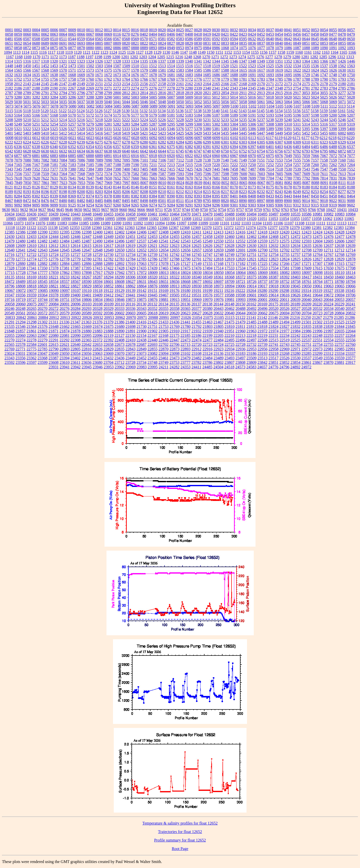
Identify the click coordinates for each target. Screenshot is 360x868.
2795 (72, 93)
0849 (297, 43)
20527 (295, 309)
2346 (261, 88)
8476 (45, 201)
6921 (180, 156)
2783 (324, 88)
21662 (64, 326)
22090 (75, 335)
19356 (20, 295)
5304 (234, 124)
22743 (284, 344)
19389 (64, 295)
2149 (81, 84)
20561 (20, 313)
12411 (196, 232)
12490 (97, 241)
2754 (297, 88)
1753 (27, 79)
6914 (117, 156)
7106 (162, 160)
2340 (207, 88)
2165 (216, 84)
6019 (54, 138)
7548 (333, 169)
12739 (152, 255)
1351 (279, 61)
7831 (333, 178)
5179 (153, 115)
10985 (11, 219)
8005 (135, 183)
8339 (54, 196)
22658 (108, 344)
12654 (163, 250)
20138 (207, 304)
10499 (284, 214)
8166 (216, 187)
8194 (36, 192)
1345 (225, 61)
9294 (207, 205)
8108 (333, 183)
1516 (189, 66)
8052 (225, 183)
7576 (117, 174)
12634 (295, 246)
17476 (196, 268)
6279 (135, 142)
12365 (152, 228)
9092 (18, 205)
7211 (153, 165)
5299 (189, 124)
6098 (207, 138)
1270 (206, 57)
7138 (207, 160)
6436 (288, 147)
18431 (317, 277)
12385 (9, 232)
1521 (234, 66)
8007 (144, 183)
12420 (284, 232)
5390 (279, 129)
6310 (306, 142)
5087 (135, 106)
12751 (251, 255)
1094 (8, 52)
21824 (273, 326)
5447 (261, 133)
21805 (218, 326)
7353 (45, 169)
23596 (20, 362)
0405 (162, 34)
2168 (243, 84)
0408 (189, 34)
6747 (198, 151)
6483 (297, 147)
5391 (288, 129)
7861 (45, 183)
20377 (196, 309)
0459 (324, 34)
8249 (297, 192)
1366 (324, 61)
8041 (207, 183)
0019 (153, 30)
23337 (350, 353)
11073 (19, 223)
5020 (288, 97)
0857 (9, 48)
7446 (225, 169)
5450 (288, 133)
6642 (144, 151)
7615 (9, 178)
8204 (108, 192)
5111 (324, 106)
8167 (225, 187)
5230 (198, 120)
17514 (218, 268)
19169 (163, 291)
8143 (108, 187)
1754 (36, 79)
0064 (63, 34)
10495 (262, 214)
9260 (117, 205)
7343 (9, 169)
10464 (174, 214)
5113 (342, 106)
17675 (339, 268)
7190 (135, 165)
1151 (219, 52)
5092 (180, 106)
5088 (144, 106)
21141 (251, 318)
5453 (315, 133)
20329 (108, 309)
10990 (66, 219)
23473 (174, 358)
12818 (218, 259)
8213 (189, 192)
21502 (317, 322)
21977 (284, 331)
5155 (288, 111)
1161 (308, 52)
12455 (174, 237)
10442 (64, 214)
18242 (75, 277)
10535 (295, 214)
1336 (153, 61)
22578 (20, 344)
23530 (295, 358)
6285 (189, 142)
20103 (87, 304)
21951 (229, 331)
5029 (9, 102)
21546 (20, 326)
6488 (333, 147)
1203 (143, 57)
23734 (141, 362)
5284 (135, 124)
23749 (163, 362)
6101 (225, 138)
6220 (351, 138)
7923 (63, 183)
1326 (99, 61)
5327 (72, 129)
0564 (90, 39)
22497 (251, 340)
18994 (229, 286)
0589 (198, 39)
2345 (252, 88)
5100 (234, 106)
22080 (53, 335)
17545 (251, 268)
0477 (333, 34)
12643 (42, 250)
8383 (144, 196)
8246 (288, 192)
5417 (108, 133)
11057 (306, 219)
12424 (317, 232)
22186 (196, 335)
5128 (117, 111)
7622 (45, 178)
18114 (350, 273)
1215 (170, 57)
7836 (342, 178)
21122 (240, 318)
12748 (218, 255)
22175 (174, 335)
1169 (27, 57)
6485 (315, 147)
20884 (43, 318)
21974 (273, 331)
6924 (207, 156)
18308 (141, 277)
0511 (63, 39)
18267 (86, 277)
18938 (207, 286)
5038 (90, 102)
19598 (240, 295)
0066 (81, 34)
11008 (186, 219)
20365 (185, 309)
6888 (90, 156)
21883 (97, 331)
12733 (119, 255)
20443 (218, 309)
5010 (198, 97)
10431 (342, 210)
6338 (36, 147)
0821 (135, 43)
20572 (42, 313)
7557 (27, 174)
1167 (10, 57)
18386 (262, 277)
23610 (64, 362)
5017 (261, 97)
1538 (333, 66)
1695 (288, 75)
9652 (87, 210)
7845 (9, 183)
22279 (42, 340)
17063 (141, 264)
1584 (189, 70)
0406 (171, 34)
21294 (20, 322)
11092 (138, 223)
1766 (144, 79)
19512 (185, 295)
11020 (251, 219)
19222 (240, 291)
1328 (117, 61)
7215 (189, 165)
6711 (171, 151)
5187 (216, 115)
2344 (243, 88)
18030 (197, 273)
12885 (75, 264)
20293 (86, 309)
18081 (274, 273)
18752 (284, 282)
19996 (251, 300)
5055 (216, 102)
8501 (162, 201)
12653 (152, 250)
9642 (51, 210)
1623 (306, 70)
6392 (216, 147)
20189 (295, 304)
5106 (288, 106)
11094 (160, 223)
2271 (108, 88)
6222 (9, 142)
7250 (252, 165)
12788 (174, 259)
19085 (43, 291)
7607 (297, 174)
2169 (252, 84)
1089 (315, 48)
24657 (262, 367)
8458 (333, 196)
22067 (42, 335)
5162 (351, 111)
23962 (120, 367)
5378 (198, 129)
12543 (185, 241)
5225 (153, 120)
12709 (317, 250)
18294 (108, 277)
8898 (270, 201)
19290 (273, 291)
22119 (108, 335)
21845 (350, 326)
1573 (90, 70)
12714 (350, 250)
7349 (27, 169)
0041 (288, 30)
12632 (273, 246)
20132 (152, 304)
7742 (279, 178)
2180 (342, 84)
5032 (36, 102)
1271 (215, 57)
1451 (36, 66)
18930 (196, 286)
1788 (306, 79)
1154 (246, 52)
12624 (185, 246)
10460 (141, 214)
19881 (163, 300)
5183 (189, 115)
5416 (99, 133)
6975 (270, 156)
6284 (180, 142)
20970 (131, 318)
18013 (164, 273)
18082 (285, 273)
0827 (171, 43)
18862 (130, 286)
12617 (108, 246)
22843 (130, 349)
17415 (97, 268)
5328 (81, 129)
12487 (86, 241)
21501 (306, 322)
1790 (324, 79)
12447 (86, 237)
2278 (171, 88)
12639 (350, 246)
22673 (119, 344)
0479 (351, 34)
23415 (97, 358)
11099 (203, 223)
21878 (75, 331)
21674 (97, 326)
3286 (72, 97)
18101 (329, 273)
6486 (324, 147)
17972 (142, 273)
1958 (9, 84)
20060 (21, 304)
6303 (243, 142)
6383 (198, 147)
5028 (351, 97)
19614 (273, 295)
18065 (252, 273)
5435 (225, 133)
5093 (189, 106)
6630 (45, 151)
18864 (141, 286)
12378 (284, 228)
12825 (295, 259)
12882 (42, 264)
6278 (126, 142)
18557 (64, 282)
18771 (328, 282)
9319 (333, 205)
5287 (153, 124)
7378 (63, 169)
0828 (180, 43)
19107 (76, 291)
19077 (32, 291)
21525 (339, 322)
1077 (261, 48)
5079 (63, 106)
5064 (288, 102)
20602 (119, 313)
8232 (261, 192)
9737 (177, 210)
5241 (297, 120)
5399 (342, 129)
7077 (351, 156)
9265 (135, 205)
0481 (9, 39)
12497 (130, 241)
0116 (117, 34)
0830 (198, 43)
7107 (171, 160)
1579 (144, 70)
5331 (108, 129)
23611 (75, 362)
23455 (152, 358)
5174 (108, 115)
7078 (9, 160)
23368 (42, 358)
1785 (279, 79)
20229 (339, 304)
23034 (31, 353)
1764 (126, 79)
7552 (351, 169)
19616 (284, 295)
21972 (262, 331)
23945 (87, 367)
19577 (218, 295)
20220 (317, 304)
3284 (54, 97)
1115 (34, 52)
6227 (54, 142)
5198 (315, 115)
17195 (251, 264)
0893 (153, 48)
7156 (306, 160)
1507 (117, 66)
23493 (229, 358)
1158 (281, 52)
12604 (317, 241)
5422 (153, 133)
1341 (198, 61)
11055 (295, 219)
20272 (53, 309)
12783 (119, 259)
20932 (98, 318)
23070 (119, 353)
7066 (315, 156)
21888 (108, 331)
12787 (163, 259)
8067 (261, 183)
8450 (315, 196)
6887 (81, 156)
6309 (297, 142)
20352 (152, 309)
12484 (64, 241)
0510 (54, 39)
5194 (279, 115)
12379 (295, 228)
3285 (63, 97)
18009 (153, 273)
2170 (261, 84)
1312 (341, 57)
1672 (108, 75)
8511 (180, 201)
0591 (207, 39)
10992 (88, 219)
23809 (251, 362)
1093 (351, 48)
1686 (216, 75)
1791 (333, 79)
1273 (233, 57)
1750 (351, 75)
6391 (207, 147)
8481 (72, 201)
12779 (75, 259)
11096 (171, 223)
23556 (328, 358)
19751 (64, 300)
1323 (81, 61)
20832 (350, 313)
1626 (333, 70)
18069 (263, 273)
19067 (10, 291)
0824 (162, 43)
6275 (99, 142)
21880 (86, 331)
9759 (258, 210)
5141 (225, 111)
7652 (117, 178)
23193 (262, 353)
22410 (130, 340)
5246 (342, 120)
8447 (306, 196)
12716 (9, 255)
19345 (350, 291)
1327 (108, 61)
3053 (306, 93)
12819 (229, 259)
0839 (270, 43)
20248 (20, 309)
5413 (72, 133)
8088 (315, 183)
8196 (45, 192)
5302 (216, 124)
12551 (229, 241)
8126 (36, 187)
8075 (270, 183)
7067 (324, 156)
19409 (97, 295)
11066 (8, 223)
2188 (36, 88)
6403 (279, 147)
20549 (9, 313)
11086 (95, 223)
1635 (36, 75)
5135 (171, 111)
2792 (54, 93)
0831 (207, 43)
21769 (174, 326)
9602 (351, 205)
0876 (63, 48)
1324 (90, 61)
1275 (251, 57)
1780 (234, 79)
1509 (126, 66)
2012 (18, 84)
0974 (189, 48)
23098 (174, 353)
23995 (153, 367)
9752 (213, 210)
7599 (234, 174)
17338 (20, 268)
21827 (284, 326)
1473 (72, 66)
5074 (18, 106)
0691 (63, 43)
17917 (98, 273)
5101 (243, 106)
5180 (162, 115)
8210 (162, 192)
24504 (218, 367)
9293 (198, 205)
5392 (297, 129)
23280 (295, 353)
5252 (45, 124)
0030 (216, 30)
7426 (198, 169)
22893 (185, 349)
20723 (317, 313)
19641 (306, 295)
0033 (243, 30)
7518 (279, 169)
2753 (288, 88)
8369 (72, 196)
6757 (288, 151)
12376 (262, 228)
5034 (54, 102)
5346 (171, 129)
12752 (262, 255)
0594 (234, 39)
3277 (342, 93)
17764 (32, 273)
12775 (42, 259)
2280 (189, 88)
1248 (188, 57)
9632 (24, 210)
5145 (261, 111)
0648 (333, 39)
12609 (20, 246)
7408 (153, 169)
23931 (54, 367)
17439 (152, 268)
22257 (339, 335)
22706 (174, 344)
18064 (241, 273)
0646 (324, 39)
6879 (27, 156)
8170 (234, 187)
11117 (352, 223)
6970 (252, 156)
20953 (109, 318)
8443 (288, 196)
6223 (18, 142)
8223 (243, 192)
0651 (9, 43)
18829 (86, 286)
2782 (315, 88)
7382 (81, 169)
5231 (207, 120)
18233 (64, 277)
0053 (315, 30)
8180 (306, 187)
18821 (53, 286)
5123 (72, 111)
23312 (328, 353)
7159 (333, 160)
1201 (125, 57)
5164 (18, 115)
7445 (216, 169)
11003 (165, 219)
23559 (339, 358)
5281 (108, 124)
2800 (117, 93)
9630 (6, 210)
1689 (243, 75)
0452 (261, 34)
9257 (108, 205)
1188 (81, 57)
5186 (207, 115)
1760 (90, 79)
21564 (31, 326)
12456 (185, 237)
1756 (54, 79)
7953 (81, 183)
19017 (262, 286)
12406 (141, 232)
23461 (163, 358)
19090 (54, 291)
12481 (31, 241)
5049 (171, 102)
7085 (72, 160)
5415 (90, 133)
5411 (54, 133)
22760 (350, 344)
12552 (240, 241)
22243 (306, 335)
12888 (97, 264)
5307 (261, 124)
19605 (262, 295)
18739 (273, 282)
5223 (135, 120)
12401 (108, 232)
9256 (99, 205)
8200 (81, 192)
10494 (251, 214)
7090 (108, 160)
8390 (171, 196)
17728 (21, 273)
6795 (324, 151)
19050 (306, 286)
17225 (262, 264)
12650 (119, 250)
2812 (126, 93)
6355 (99, 147)
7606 (288, 174)
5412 (63, 133)
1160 (299, 52)
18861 (119, 286)
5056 (225, 102)
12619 (130, 246)
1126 (131, 52)
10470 (185, 214)
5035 (63, 102)
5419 (126, 133)
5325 (54, 129)
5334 (135, 129)
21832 (295, 326)
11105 (268, 223)
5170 (72, 115)
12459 (218, 237)
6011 (27, 138)
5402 (18, 133)
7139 (216, 160)
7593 (180, 174)
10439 (53, 214)
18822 (64, 286)
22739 (262, 344)
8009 (153, 183)
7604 (270, 174)
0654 (27, 43)
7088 (90, 160)
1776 (198, 79)
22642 (86, 344)
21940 (218, 331)
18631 (141, 282)
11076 (40, 223)
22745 (295, 344)
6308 (288, 142)
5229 (189, 120)
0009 (72, 30)
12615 (86, 246)
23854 (295, 362)
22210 (229, 335)
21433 (163, 322)
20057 (350, 300)
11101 (225, 223)
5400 (351, 129)
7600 (243, 174)
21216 (295, 318)
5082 (90, 106)
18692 (207, 282)
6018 (45, 138)
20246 (9, 309)
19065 (339, 286)
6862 (333, 151)
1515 (180, 66)
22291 (53, 340)
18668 (185, 282)
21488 (262, 322)
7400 (126, 169)
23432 (108, 358)
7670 (189, 178)
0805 (99, 43)
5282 (117, 124)
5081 (81, 106)
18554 (53, 282)
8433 (270, 196)
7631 (54, 178)
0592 (216, 39)
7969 (108, 183)
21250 (306, 318)
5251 (36, 124)
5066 (306, 102)
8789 (198, 201)
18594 (97, 282)
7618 (18, 178)
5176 (126, 115)
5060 (252, 102)
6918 (153, 156)
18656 (174, 282)
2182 (9, 88)
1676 (135, 75)
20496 (262, 309)
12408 (163, 232)
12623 (174, 246)
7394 (108, 169)
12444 (53, 237)
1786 (288, 79)
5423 (162, 133)
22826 (97, 349)
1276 (260, 57)
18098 (318, 273)
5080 (72, 106)
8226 (252, 192)
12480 (20, 241)
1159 (290, 52)
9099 (54, 205)
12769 (350, 255)
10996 (121, 219)
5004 (144, 97)
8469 (18, 201)
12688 (229, 250)
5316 (324, 124)
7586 (153, 174)
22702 (163, 344)
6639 (117, 151)
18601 (108, 282)
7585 (144, 174)
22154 (141, 335)
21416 (141, 322)
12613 (64, 246)
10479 (207, 214)
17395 (86, 268)
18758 (295, 282)
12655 (174, 250)
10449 (97, 214)
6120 (288, 138)
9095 (36, 205)
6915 (126, 156)
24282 (174, 367)
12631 (262, 246)
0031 (225, 30)
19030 (284, 286)
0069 (108, 34)
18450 (328, 277)
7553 (9, 174)
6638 (108, 151)
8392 (189, 196)
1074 (234, 48)
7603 (261, 174)
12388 (31, 232)
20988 (153, 318)
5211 (36, 120)
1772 (189, 79)
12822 (262, 259)
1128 (149, 52)
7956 (90, 183)
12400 (97, 232)
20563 (31, 313)
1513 (162, 66)
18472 (9, 282)
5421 (144, 133)
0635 (261, 39)
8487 (117, 201)
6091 (144, 138)
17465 (163, 268)
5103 (261, 106)
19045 (295, 286)
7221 (225, 165)
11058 (317, 219)
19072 (21, 291)
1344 (216, 61)
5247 (351, 120)
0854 (333, 43)
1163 (326, 52)
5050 (180, 102)
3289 (99, 97)
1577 (126, 70)
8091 (324, 183)
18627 (130, 282)
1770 (180, 79)
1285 (323, 57)
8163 (189, 187)
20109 (109, 304)
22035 (339, 331)
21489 (273, 322)
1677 (144, 75)
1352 (288, 61)
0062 (45, 34)
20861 (32, 318)
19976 (218, 300)
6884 (63, 156)
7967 (99, 183)
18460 (339, 277)
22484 (218, 340)
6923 (198, 156)
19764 (75, 300)
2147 (63, 84)
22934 (229, 349)
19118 (97, 291)
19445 (152, 295)
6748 (207, 151)
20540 (339, 309)
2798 (99, 93)
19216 (229, 291)
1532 (288, 66)
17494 (207, 268)
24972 (306, 367)
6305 (261, 142)
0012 (99, 30)
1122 (95, 52)
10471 (196, 214)
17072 (152, 264)
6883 (54, 156)
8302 (36, 196)
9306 (279, 205)
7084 (63, 160)
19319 (317, 291)
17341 (31, 268)
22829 (108, 349)
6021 (72, 138)
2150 (90, 84)
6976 (279, 156)
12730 (108, 255)
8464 (351, 196)
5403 (27, 133)
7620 (36, 178)
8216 (216, 192)
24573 (240, 367)
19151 (152, 291)
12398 (86, 232)
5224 (144, 120)
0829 (189, 43)
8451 (324, 196)
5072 (351, 102)
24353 (185, 367)
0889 (144, 48)
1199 (107, 57)
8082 (288, 183)
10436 (31, 214)
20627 (196, 313)
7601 (252, 174)
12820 (240, 259)
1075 (243, 48)
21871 (53, 331)
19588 (229, 295)
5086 (126, 106)
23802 (218, 362)
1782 (252, 79)
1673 (117, 75)
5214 (63, 120)
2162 (189, 84)
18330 (185, 277)
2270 (99, 88)
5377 (189, 129)
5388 (261, 129)
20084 (54, 304)
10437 (42, 214)
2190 (54, 88)
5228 (180, 120)
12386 (20, 232)
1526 (279, 66)
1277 (269, 57)
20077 (43, 304)
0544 (72, 39)
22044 (350, 331)
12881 (31, 264)
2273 (126, 88)
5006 (162, 97)
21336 (64, 322)
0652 (18, 43)
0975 (198, 48)
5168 (54, 115)
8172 (243, 187)
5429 (198, 133)
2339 (198, 88)
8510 (171, 201)
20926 (87, 318)
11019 (241, 219)
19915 (174, 300)
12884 (64, 264)
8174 (261, 187)
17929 (109, 273)
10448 (86, 214)
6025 (108, 138)
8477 (54, 201)
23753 (174, 362)
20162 (251, 304)
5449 (279, 133)
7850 (27, 183)
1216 (179, 57)
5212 (45, 120)
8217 (225, 192)
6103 (243, 138)
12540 (152, 241)
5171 (81, 115)
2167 (234, 84)
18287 (97, 277)
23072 (130, 353)
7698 (243, 178)
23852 (284, 362)
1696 (297, 75)
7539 (297, 169)
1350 (270, 61)
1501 (81, 66)
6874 (9, 156)
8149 (144, 187)
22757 (339, 344)
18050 (219, 273)
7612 (333, 174)
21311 (53, 322)
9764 (294, 210)
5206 (342, 115)
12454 (163, 237)
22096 (97, 335)
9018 (324, 201)
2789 (27, 93)
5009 (189, 97)
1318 (45, 61)
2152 (108, 84)
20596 (108, 313)
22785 (42, 349)
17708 (350, 268)
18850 (97, 286)
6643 (153, 151)
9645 (60, 210)
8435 (279, 196)
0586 (189, 39)
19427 (119, 295)
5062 (270, 102)
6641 (135, 151)
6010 (18, 138)
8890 (243, 201)
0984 (207, 48)
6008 (9, 138)
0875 (54, 48)
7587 (162, 174)
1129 (157, 52)
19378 (53, 295)
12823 (273, 259)
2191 (63, 88)
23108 (196, 353)
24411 (196, 367)
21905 (163, 331)
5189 (234, 115)
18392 (284, 277)
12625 (196, 246)
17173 (229, 264)
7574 (108, 174)
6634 (81, 151)
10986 (22, 219)
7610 (315, 174)
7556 (18, 174)
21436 (174, 322)
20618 (152, 313)
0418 (198, 34)
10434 (9, 214)
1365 (315, 61)
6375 (171, 147)
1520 (225, 66)
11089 (105, 223)
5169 (63, 115)
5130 (126, 111)
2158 (162, 84)
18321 (163, 277)
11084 (73, 223)
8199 (72, 192)
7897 (54, 183)
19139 (130, 291)
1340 (189, 61)
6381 (180, 147)
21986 (306, 331)
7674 (207, 178)
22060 (20, 335)
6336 (18, 147)
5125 (90, 111)
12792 (207, 259)
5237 (261, 120)
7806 (315, 178)
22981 (328, 349)
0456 (297, 34)
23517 (273, 358)
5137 (189, 111)
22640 (75, 344)
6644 (162, 151)
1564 (9, 70)
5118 (27, 111)
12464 (262, 237)
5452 (306, 133)
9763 (285, 210)
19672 (328, 295)
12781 (97, 259)
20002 (273, 300)
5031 (27, 102)
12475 (317, 237)
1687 (225, 75)
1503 (99, 66)
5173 (99, 115)
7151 (261, 160)
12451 (130, 237)
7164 (9, 165)
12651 (130, 250)
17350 (42, 268)
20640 (229, 313)
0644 (306, 39)
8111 (342, 183)
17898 (87, 273)
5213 (54, 120)
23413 (86, 358)
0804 (90, 43)
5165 (27, 115)
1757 (63, 79)
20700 (295, 313)
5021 (297, 97)
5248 (9, 124)
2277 (162, 88)
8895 (252, 201)
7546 (315, 169)
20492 (251, 309)
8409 (261, 196)
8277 (342, 192)
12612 (53, 246)
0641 (279, 39)
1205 (161, 57)
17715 (10, 273)
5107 (297, 106)
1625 (324, 70)
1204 (152, 57)
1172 (54, 57)
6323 (324, 142)
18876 (152, 286)
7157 (315, 160)
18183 (42, 277)
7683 (225, 178)
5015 (243, 97)
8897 (261, 201)
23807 (229, 362)
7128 (198, 160)
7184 (81, 165)
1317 (36, 61)
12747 (207, 255)
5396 (315, 129)
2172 (279, 84)
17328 (9, 268)
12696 (251, 250)
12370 (207, 228)
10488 (229, 214)
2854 (225, 93)
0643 (297, 39)
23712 (119, 362)
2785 (342, 88)
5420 (135, 133)
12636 (317, 246)
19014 (251, 286)
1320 (54, 61)
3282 (36, 97)
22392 (108, 340)
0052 (306, 30)
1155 (255, 52)
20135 (174, 304)
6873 (351, 151)
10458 (130, 214)
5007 (171, 97)
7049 (288, 156)
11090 (116, 223)
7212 (162, 165)
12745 (196, 255)
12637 (328, 246)
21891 (130, 331)
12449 (108, 237)
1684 (198, 75)
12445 (64, 237)
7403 (135, 169)
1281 (305, 57)
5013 (225, 97)
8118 (351, 183)
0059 (18, 34)
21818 (262, 326)
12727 (75, 255)
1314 (9, 61)
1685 (207, 75)
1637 (45, 75)
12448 (97, 237)
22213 (240, 335)
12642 (31, 250)
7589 (171, 174)
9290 (180, 205)
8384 (153, 196)
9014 (306, 201)
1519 (216, 66)
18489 (20, 282)
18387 (273, 277)
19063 (328, 286)
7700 (261, 178)
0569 (135, 39)
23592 (9, 362)
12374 (251, 228)
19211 (218, 291)
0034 (252, 30)
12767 (328, 255)
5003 (135, 97)
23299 (317, 353)
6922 (189, 156)
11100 (214, 223)
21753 (163, 326)
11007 (175, 219)
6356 (108, 147)
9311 (288, 205)
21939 (207, 331)
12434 (42, 237)
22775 (31, 349)
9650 (78, 210)
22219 (262, 335)
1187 (72, 57)
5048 (162, 102)
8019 (171, 183)
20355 (163, 309)
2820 (198, 93)
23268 (284, 353)
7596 (207, 174)
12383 (339, 228)
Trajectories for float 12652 (180, 832)
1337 (162, 61)
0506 (18, 39)
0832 (216, 43)
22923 (218, 349)
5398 (333, 129)
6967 (234, 156)
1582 (171, 70)
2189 (45, 88)
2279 (180, 88)
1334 (135, 61)
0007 (63, 30)
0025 (180, 30)
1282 (314, 57)
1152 (228, 52)
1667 (63, 75)
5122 (63, 111)
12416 (240, 232)
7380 (72, 169)
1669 (81, 75)
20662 (262, 313)
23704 (108, 362)
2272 (117, 88)
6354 (90, 147)
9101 (63, 205)
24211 (164, 367)
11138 (53, 228)
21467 (218, 322)
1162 (317, 52)
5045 (135, 102)
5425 (180, 133)
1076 (252, 48)
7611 (324, 174)
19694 (339, 295)
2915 (279, 93)
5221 (117, 120)
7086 (81, 160)
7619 (27, 178)
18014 (175, 273)
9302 (243, 205)
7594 (189, 174)
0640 (270, 39)
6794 (315, 151)
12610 (31, 246)
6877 (18, 156)
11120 (21, 228)
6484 (306, 147)
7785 (297, 178)
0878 (81, 48)
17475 (185, 268)
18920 (185, 286)
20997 (175, 318)
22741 (273, 344)
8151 (153, 187)
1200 (116, 57)
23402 (75, 358)
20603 (130, 313)
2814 (144, 93)
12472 (295, 237)
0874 (45, 48)
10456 (119, 214)
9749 (195, 210)
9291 (189, 205)
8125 (27, 187)
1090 (324, 48)
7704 (270, 178)
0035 (261, 30)
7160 (342, 160)
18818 (31, 286)
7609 (306, 174)
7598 (225, 174)
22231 (273, 335)
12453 (152, 237)
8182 (315, 187)
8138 (81, 187)
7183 (72, 165)
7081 (36, 160)
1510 (135, 66)
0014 (117, 30)
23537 (306, 358)
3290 (108, 97)
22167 (152, 335)
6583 (18, 151)
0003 (27, 30)
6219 (342, 138)
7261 (324, 165)
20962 (120, 318)
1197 (89, 57)
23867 (317, 362)
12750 (240, 255)
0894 (162, 48)
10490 (240, 214)
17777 (43, 273)
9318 (324, 205)
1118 (60, 52)
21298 (31, 322)
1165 (343, 52)
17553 (262, 268)
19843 (108, 300)
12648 (97, 250)
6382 (189, 147)
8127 (45, 187)
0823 (153, 43)
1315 (18, 61)
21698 (130, 326)
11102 (235, 223)
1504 (108, 66)
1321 (63, 61)
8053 (234, 183)
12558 (251, 241)
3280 (18, 97)
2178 (324, 84)
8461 (342, 196)
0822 (144, 43)
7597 (216, 174)
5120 (45, 111)
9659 (114, 210)
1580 (153, 70)
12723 (42, 255)
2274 (135, 88)
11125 (42, 228)
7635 (63, 178)
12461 (240, 237)
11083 (62, 223)
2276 (153, 88)
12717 (20, 255)
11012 (197, 219)
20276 (64, 309)
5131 (135, 111)
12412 (207, 232)
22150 (130, 335)
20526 (284, 309)
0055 (333, 30)
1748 (333, 75)
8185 (342, 187)
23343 (9, 358)
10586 (306, 214)
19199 (207, 291)
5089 (153, 106)
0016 (135, 30)
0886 (117, 48)
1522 (243, 66)
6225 (36, 142)
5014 (234, 97)
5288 (162, 124)
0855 (342, 43)
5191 (252, 115)
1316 (27, 61)
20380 (207, 309)
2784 (333, 88)
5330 (99, 129)
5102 (252, 106)
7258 (306, 165)
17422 (108, 268)
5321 (18, 129)
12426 (328, 232)
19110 (87, 291)
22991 (350, 349)
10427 (331, 210)
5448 (270, 133)
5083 (99, 106)
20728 (328, 313)
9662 (132, 210)
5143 (243, 111)
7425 (189, 169)
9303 (252, 205)
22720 (196, 344)
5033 (45, 102)
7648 (99, 178)
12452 (141, 237)
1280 (296, 57)
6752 (243, 151)
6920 (171, 156)
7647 (90, 178)
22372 (97, 340)
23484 (207, 358)
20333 (119, 309)
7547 (324, 169)
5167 (45, 115)
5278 (81, 124)
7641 (72, 178)
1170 (36, 57)
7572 (99, 174)
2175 (306, 84)
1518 (207, 66)
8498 (144, 201)
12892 (119, 264)
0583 (180, 39)
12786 (152, 259)
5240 (288, 120)
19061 (317, 286)
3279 (9, 97)
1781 (243, 79)
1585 (198, 70)
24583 (251, 367)
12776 (53, 259)
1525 (270, 66)
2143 (27, 84)
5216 (81, 120)
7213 (171, 165)
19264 (251, 291)
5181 (171, 115)
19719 (20, 300)
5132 (144, 111)
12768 (339, 255)
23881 (339, 362)
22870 (163, 349)
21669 (86, 326)
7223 (243, 165)
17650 (328, 268)
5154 (279, 111)
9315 (315, 205)
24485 (207, 367)
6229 (72, 142)
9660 (123, 210)
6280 (144, 142)
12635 (306, 246)
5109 (315, 106)
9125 (72, 205)
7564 (63, 174)
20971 (142, 318)
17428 (119, 268)
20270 (42, 309)
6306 (270, 142)
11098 (192, 223)
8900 (288, 201)
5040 (108, 102)
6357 (117, 147)
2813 (135, 93)
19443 (141, 295)
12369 (196, 228)
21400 (130, 322)
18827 (75, 286)
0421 (225, 34)
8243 (279, 192)
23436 (119, 358)
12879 (9, 264)
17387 (75, 268)
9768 (321, 210)
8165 (207, 187)
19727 (31, 300)
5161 (342, 111)
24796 (284, 367)
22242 (295, 335)
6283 (171, 142)
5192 (261, 115)
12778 (64, 259)
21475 (229, 322)
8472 (27, 201)
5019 (279, 97)
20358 (174, 309)
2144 (36, 84)
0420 (216, 34)
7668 (180, 178)
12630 (251, 246)
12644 (53, 250)
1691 (252, 75)
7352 (36, 169)
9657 (105, 210)
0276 (135, 34)
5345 (162, 129)
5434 (216, 133)
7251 (261, 165)
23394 (64, 358)
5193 (270, 115)
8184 (333, 187)
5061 (261, 102)
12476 (328, 237)
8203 (99, 192)
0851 (306, 43)
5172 (90, 115)
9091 (9, 205)
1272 (224, 57)
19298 (284, 291)
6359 (135, 147)
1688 (234, 75)
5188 (225, 115)
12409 (174, 232)
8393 (198, 196)
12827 (317, 259)
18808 (20, 286)
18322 (174, 277)
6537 (351, 147)
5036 (72, 102)
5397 (324, 129)
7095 (126, 160)
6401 (270, 147)
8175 (270, 187)
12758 (306, 255)
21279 (328, 318)
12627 (218, 246)
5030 (18, 102)
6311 (315, 142)
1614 (234, 70)
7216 (198, 165)
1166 (352, 52)
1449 (18, 66)
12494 (108, 241)
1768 (162, 79)
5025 (324, 97)
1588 (225, 70)
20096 (76, 304)
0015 (126, 30)
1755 (45, 79)
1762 (108, 79)
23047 (42, 353)
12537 (141, 241)
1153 (237, 52)
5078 (54, 106)
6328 (333, 142)
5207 (351, 115)
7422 (180, 169)
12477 (339, 237)
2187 (27, 88)
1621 (288, 70)
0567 (117, 39)
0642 (288, 39)
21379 (108, 322)
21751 (152, 326)
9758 (249, 210)
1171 (45, 57)
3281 (27, 97)
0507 (27, 39)
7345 (18, 169)
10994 (99, 219)
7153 (279, 160)
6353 (81, 147)
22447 (174, 340)
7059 (306, 156)
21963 (251, 331)
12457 (196, 237)
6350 (63, 147)
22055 (9, 335)
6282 (162, 142)
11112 (331, 223)
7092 (117, 160)
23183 (240, 353)
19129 (119, 291)
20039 (295, 300)
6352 (72, 147)
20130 (141, 304)
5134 (162, 111)
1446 (351, 61)
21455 (196, 322)
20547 (350, 309)
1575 (108, 70)
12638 (339, 246)
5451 (297, 133)
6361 (153, 147)
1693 (270, 75)
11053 (273, 219)
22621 (64, 344)
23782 (196, 362)
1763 (117, 79)
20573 (53, 313)
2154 (126, 84)
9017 (315, 201)
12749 (229, 255)
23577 (350, 358)
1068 (225, 48)
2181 (351, 84)
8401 (234, 196)
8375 (99, 196)
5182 (180, 115)
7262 (333, 165)
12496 (119, 241)
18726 (251, 282)
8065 (243, 183)
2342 (225, 88)
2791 (45, 93)
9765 (303, 210)
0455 (288, 34)
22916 (207, 349)
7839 (351, 178)
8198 (63, 192)
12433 (31, 237)
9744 (186, 210)
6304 (252, 142)
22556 (350, 340)
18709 (229, 282)
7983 (117, 183)
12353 (75, 228)
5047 (153, 102)
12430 (9, 237)
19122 (108, 291)
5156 (297, 111)
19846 (119, 300)
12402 (119, 232)
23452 (141, 358)
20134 (163, 304)
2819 (189, 93)
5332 (117, 129)
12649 (108, 250)
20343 (141, 309)
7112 (180, 160)
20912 (54, 318)
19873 (130, 300)
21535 (9, 326)
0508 (36, 39)
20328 (97, 309)
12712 (339, 250)
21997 (328, 331)
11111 (321, 223)
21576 (42, 326)
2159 (171, 84)
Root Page (180, 849)
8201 (90, 192)
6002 (342, 133)
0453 (270, 34)
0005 (45, 30)
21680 (119, 326)
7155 (297, 160)
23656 (86, 362)
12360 (97, 228)
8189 (9, 192)
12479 (9, 241)
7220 (216, 165)
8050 (216, 183)
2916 (288, 93)
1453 (54, 66)
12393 (53, 232)
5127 (108, 111)
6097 (198, 138)
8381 (126, 196)
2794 (63, 93)
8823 (234, 201)
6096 (189, 138)
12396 (75, 232)
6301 (225, 142)
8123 (18, 187)
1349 (261, 61)
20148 (229, 304)
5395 (306, 129)
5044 (126, 102)
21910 (174, 331)
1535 (306, 66)
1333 (126, 61)
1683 (189, 75)
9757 (240, 210)
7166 (27, 165)
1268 (197, 57)
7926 (72, 183)
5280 (99, 124)
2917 (297, 93)
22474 (196, 340)
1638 (54, 75)
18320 (152, 277)
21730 (141, 326)
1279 (287, 57)
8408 (252, 196)
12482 (42, 241)
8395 (216, 196)
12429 (350, 232)
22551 (317, 340)
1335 (144, 61)
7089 (99, 160)
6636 (90, 151)
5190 (243, 115)
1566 (27, 70)
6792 (297, 151)
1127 (140, 52)
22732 (251, 344)
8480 (63, 201)
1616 (252, 70)
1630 (342, 70)
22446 (163, 340)
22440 (152, 340)
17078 (163, 264)
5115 (9, 111)
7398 (117, 169)
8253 (315, 192)
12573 (273, 241)
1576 (117, 70)
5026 (333, 97)
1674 (126, 75)
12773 (20, 259)
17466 (174, 268)
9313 (306, 205)
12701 (273, 250)
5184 (198, 115)
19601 (251, 295)
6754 (261, 151)
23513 (262, 358)
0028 (198, 30)
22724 (218, 344)
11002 (154, 219)
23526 (284, 358)
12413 (218, 232)
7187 (108, 165)
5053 (207, 102)
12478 (350, 237)
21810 (229, 326)
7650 (108, 178)
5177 (135, 115)
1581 (162, 70)
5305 (243, 124)
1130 (166, 52)
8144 (117, 187)
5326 (63, 129)
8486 (108, 201)
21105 (219, 318)
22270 (9, 340)
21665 (75, 326)
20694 (284, 313)
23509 (251, 358)
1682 (180, 75)
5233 (225, 120)
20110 (120, 304)
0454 (279, 34)
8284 (18, 196)
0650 (351, 39)
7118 (189, 160)
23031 (20, 353)
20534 (328, 309)
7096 (135, 160)
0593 (225, 39)
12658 (207, 250)
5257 (72, 124)
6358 (126, 147)
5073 (9, 106)
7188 (117, 165)
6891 (108, 156)
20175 (273, 304)
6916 (135, 156)
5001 (117, 97)
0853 (324, 43)
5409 (36, 133)
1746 (315, 75)
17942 (120, 273)
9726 (168, 210)
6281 (153, 142)
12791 (196, 259)
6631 (54, 151)
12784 (130, 259)
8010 (162, 183)
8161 (171, 187)
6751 (234, 151)
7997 (126, 183)
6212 (324, 138)
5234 (234, 120)
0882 (108, 48)
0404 (153, 34)
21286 (350, 318)
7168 (45, 165)
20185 (284, 304)
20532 (317, 309)
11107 (289, 223)
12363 (130, 228)
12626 (207, 246)
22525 (295, 340)
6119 (279, 138)
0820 (126, 43)
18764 (317, 282)
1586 (207, 70)
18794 (350, 282)
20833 (10, 318)
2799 (108, 93)
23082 (152, 353)
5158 (315, 111)
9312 (297, 205)
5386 (252, 129)
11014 (208, 219)
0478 (342, 34)
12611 (42, 246)
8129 (54, 187)
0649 (342, 39)
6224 (27, 142)
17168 (218, 264)
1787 (297, 79)
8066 (252, 183)
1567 (36, 70)
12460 (229, 237)
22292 (64, 340)
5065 (297, 102)
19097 (65, 291)
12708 (306, 250)
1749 (342, 75)
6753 (252, 151)
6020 (63, 138)
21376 (97, 322)
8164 (198, 187)
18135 (9, 277)
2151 (99, 84)
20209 (306, 304)
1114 (25, 52)
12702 (284, 250)
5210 (27, 120)
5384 (234, 129)
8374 (90, 196)
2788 (18, 93)
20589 (86, 313)
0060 (27, 34)
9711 (159, 210)
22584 (31, 344)
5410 (45, 133)
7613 (342, 174)
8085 (297, 183)
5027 (342, 97)
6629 (36, 151)
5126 (99, 111)
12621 (152, 246)
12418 (262, 232)
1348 (252, 61)
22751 (306, 344)
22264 (350, 335)
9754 (222, 210)
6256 (90, 142)
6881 (36, 156)
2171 (270, 84)
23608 (53, 362)
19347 (9, 295)
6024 (99, 138)
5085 (117, 106)
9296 (216, 205)
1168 (19, 57)
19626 (295, 295)
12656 (185, 250)
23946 (98, 367)
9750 (204, 210)
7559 (45, 174)
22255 (328, 335)
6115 (261, 138)
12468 (273, 237)
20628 (207, 313)
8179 (297, 187)
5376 (180, 129)
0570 (144, 39)
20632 (218, 313)
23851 (273, 362)
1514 (171, 66)
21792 (196, 326)
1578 (135, 70)
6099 (216, 138)
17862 (65, 273)
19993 (240, 300)
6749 (216, 151)
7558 (36, 174)
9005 (297, 201)
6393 (225, 147)
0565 (99, 39)
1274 (242, 57)
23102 (185, 353)
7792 (306, 178)
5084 (108, 106)
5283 (126, 124)
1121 (87, 52)
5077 (45, 106)
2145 (45, 84)
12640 (9, 250)
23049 (53, 353)
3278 (351, 93)
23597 (31, 362)
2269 (90, 88)
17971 (131, 273)
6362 (162, 147)
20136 (185, 304)
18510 (31, 282)
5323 (36, 129)
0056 (342, 30)
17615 (317, 268)
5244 (324, 120)
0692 (72, 43)
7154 (288, 160)
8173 (252, 187)
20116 (130, 304)
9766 (312, 210)
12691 (240, 250)
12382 (328, 228)
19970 (207, 300)
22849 (141, 349)
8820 (225, 201)
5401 (9, 133)
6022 (81, 138)
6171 (297, 138)
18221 (53, 277)
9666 (141, 210)
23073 (141, 353)
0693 (81, 43)
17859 (54, 273)
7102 (153, 160)
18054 (230, 273)
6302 (234, 142)
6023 (90, 138)
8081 (279, 183)
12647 (86, 250)
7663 (153, 178)
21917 (185, 331)
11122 (31, 228)
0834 (234, 43)
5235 (243, 120)
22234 (284, 335)
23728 (130, 362)
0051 (297, 30)
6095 (180, 138)
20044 (328, 300)
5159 (324, 111)
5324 (45, 129)
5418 (117, 133)
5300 (198, 124)
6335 (9, 147)
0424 (252, 34)
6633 (72, 151)
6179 (315, 138)
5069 (333, 102)
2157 (153, 84)
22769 (9, 349)
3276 (333, 93)
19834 (97, 300)
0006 (54, 30)
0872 (27, 48)
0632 (252, 39)
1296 (332, 57)
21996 (317, 331)
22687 (141, 344)
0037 (270, 30)
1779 (225, 79)
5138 (198, 111)
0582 (171, 39)
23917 (350, 362)
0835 (243, 43)
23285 (306, 353)
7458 (234, 169)
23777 (185, 362)
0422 (234, 34)
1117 (52, 52)
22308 (75, 340)
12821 (251, 259)
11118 (10, 228)
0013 (108, 30)
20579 (64, 313)
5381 (216, 129)
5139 (207, 111)
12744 (185, 255)
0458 (315, 34)
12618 (119, 246)
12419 (273, 232)
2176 (315, 84)
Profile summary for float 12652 (180, 840)
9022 (333, 201)
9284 (171, 205)
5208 (9, 120)
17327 (350, 264)
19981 (229, 300)
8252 (306, 192)
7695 (234, 178)
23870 (328, 362)
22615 (53, 344)
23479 (185, 358)
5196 (297, 115)
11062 (327, 219)
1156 (264, 52)
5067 (315, 102)
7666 (171, 178)
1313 (350, 57)
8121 (9, 187)
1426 (342, 61)
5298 (180, 124)
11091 (127, 223)
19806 (86, 300)
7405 (144, 169)
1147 (184, 52)
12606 (339, 241)
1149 (202, 52)
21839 (328, 326)
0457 (306, 34)
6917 (144, 156)
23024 (9, 353)
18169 (31, 277)
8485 (99, 201)
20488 (240, 309)
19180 (185, 291)
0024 (171, 30)
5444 (234, 133)
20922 (76, 318)
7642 (81, 178)
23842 (262, 362)
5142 (234, 111)
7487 (252, 169)
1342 (207, 61)
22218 (251, 335)
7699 (252, 178)
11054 (284, 219)
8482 (81, 201)
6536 (342, 147)
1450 (27, 66)
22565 (9, 344)
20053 (339, 300)
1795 (351, 79)
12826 (306, 259)
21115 (230, 318)
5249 (18, 124)
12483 (53, 241)
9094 (27, 205)
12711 (328, 250)
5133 (153, 111)
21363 (86, 322)
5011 (207, 97)
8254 (324, 192)
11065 (349, 219)
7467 (243, 169)
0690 (54, 43)
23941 (65, 367)
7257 (297, 165)
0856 (351, 43)
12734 (130, 255)
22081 (64, 335)
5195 (288, 115)
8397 (225, 196)
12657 (196, 250)
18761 (306, 282)
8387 (162, 196)
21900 (141, 331)
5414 (81, 133)
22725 (229, 344)
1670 (90, 75)
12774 (31, 259)
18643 (152, 282)
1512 (153, 66)
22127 (119, 335)
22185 (185, 335)
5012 (216, 97)
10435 (20, 214)
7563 (54, 174)
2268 (81, 88)
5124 (81, 111)
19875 (141, 300)
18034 (208, 273)
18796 (9, 286)
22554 (328, 340)
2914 (270, 93)
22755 (328, 344)
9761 (267, 210)
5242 (306, 120)
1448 (9, 66)
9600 (342, 205)
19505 (174, 295)
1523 (252, 66)
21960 (240, 331)
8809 (216, 201)
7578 (126, 174)
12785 (141, 259)
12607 (350, 241)
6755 (270, 151)
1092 (342, 48)
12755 (284, 255)
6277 (117, 142)
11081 (51, 223)
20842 (21, 318)
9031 (342, 201)
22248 (317, 335)
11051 (262, 219)
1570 (63, 70)
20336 (130, 309)
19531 (196, 295)
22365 (86, 340)
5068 (324, 102)
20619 (163, 313)
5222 (126, 120)
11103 (246, 223)
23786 (207, 362)
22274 (20, 340)
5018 (270, 97)
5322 (27, 129)
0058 (9, 34)
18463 (350, 277)
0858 (18, 48)
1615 (243, 70)
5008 (180, 97)
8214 (198, 192)
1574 (99, 70)
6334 (351, 142)
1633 (18, 75)
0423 (243, 34)
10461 (152, 214)
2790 (36, 93)
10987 (33, 219)
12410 (185, 232)
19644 (317, 295)
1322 (72, 61)
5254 (54, 124)
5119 (36, 111)
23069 (108, 353)
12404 (130, 232)
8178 (288, 187)
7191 (144, 165)
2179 (333, 84)
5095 (207, 106)
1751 (9, 79)
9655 (96, 210)
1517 (198, 66)
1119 (69, 52)
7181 (54, 165)
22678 (130, 344)
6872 (342, 151)
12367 (174, 228)
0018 (144, 30)
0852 (315, 43)
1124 (113, 52)
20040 (306, 300)
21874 (64, 331)
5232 (216, 120)
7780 (288, 178)
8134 (72, 187)
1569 (54, 70)
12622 (163, 246)
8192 (18, 192)
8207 (135, 192)
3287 (81, 97)
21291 (9, 322)
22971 (295, 349)
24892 (295, 367)
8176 (279, 187)
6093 (162, 138)
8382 (135, 196)
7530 (288, 169)
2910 (234, 93)
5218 (99, 120)
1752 (18, 79)
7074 (342, 156)
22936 (240, 349)
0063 (54, 34)
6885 (72, 156)
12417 (251, 232)
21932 (196, 331)
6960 (216, 156)
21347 (75, 322)
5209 (18, 120)
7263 (342, 165)
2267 (72, 88)
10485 (218, 214)
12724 (53, 255)
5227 (171, 120)
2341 (216, 88)
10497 (273, 214)
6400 (261, 147)
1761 (99, 79)
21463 (207, 322)
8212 (180, 192)
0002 (18, 30)
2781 (306, 88)
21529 (350, 322)
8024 (180, 183)
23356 (20, 358)
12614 (75, 246)
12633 (284, 246)
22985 (339, 349)
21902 (152, 331)
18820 (42, 286)
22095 (86, 335)
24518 (229, 367)
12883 (53, 264)
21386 (119, 322)
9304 (261, 205)
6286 (198, 142)
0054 (324, 30)
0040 (279, 30)
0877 (72, 48)
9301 (234, 205)
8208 (144, 192)
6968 (243, 156)
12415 (229, 232)
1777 (207, 79)
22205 (218, 335)
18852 (108, 286)
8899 (279, 201)
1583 (180, 70)
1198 (98, 57)
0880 (90, 48)
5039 (99, 102)
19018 (273, 286)
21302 (42, 322)
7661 (144, 178)
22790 (53, 349)
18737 (262, 282)
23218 (273, 353)
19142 (141, 291)
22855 (152, 349)
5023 (306, 97)
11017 (219, 219)
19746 (53, 300)
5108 (306, 106)
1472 (63, 66)
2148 (72, 84)
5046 (144, 102)
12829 (339, 259)
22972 (306, 349)
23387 (53, 358)
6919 (162, 156)
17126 (174, 264)
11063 (338, 219)
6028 (135, 138)
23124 (207, 353)
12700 (262, 250)
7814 (324, 178)
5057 (234, 102)
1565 (18, 70)
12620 (141, 246)
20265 (31, 309)
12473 (306, 237)
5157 (306, 111)
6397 (252, 147)
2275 (144, 88)
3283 (45, 97)
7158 (324, 160)
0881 (99, 48)
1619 (279, 70)
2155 (135, 84)
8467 (9, 201)
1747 (324, 75)
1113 (17, 52)
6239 (81, 142)
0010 (81, 30)
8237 (270, 192)
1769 (171, 79)
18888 (163, 286)
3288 (90, 97)
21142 (262, 318)
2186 (18, 88)
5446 (252, 133)
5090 (162, 106)
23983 (142, 367)
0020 (162, 30)
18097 (307, 273)
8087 (306, 183)
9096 (45, 205)
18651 (163, 282)
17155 (207, 264)
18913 (174, 286)
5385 (243, 129)
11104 (257, 223)
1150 (210, 52)
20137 (196, 304)
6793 (306, 151)
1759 (81, 79)
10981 (317, 214)
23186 (251, 353)
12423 (306, 232)
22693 (152, 344)
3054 (315, 93)
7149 (243, 160)
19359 (31, 295)
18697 (218, 282)
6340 (54, 147)
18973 (218, 286)
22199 (207, 335)
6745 (180, 151)
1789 (315, 79)
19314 (306, 291)
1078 (270, 48)
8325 (45, 196)
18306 (130, 277)
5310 (288, 124)
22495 (229, 340)
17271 (306, 264)
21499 (295, 322)
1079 (279, 48)
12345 (64, 228)
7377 (54, 169)
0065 (72, 34)
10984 (350, 214)
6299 (207, 142)
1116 (43, 52)
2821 (207, 93)
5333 (126, 129)
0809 (117, 43)
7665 (162, 178)
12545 (196, 241)
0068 (99, 34)
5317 (333, 124)
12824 (284, 259)
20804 (339, 313)
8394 (207, 196)
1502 (90, 66)
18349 (207, 277)
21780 (185, 326)
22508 (262, 340)
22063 (31, 335)
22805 (75, 349)
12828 (328, 259)
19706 (350, 295)
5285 (144, 124)
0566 (108, 39)
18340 (196, 277)
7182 (63, 165)
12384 (350, 228)
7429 (207, 169)
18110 (340, 273)
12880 (20, 264)
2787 (9, 93)
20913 (65, 318)
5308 (270, 124)
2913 (261, 93)
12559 (262, 241)
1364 (306, 61)
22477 (207, 340)
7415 (171, 169)
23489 (218, 358)
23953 (109, 367)
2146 (54, 84)
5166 (36, 115)
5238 (270, 120)
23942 (76, 367)
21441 (185, 322)
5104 (270, 106)
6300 (216, 142)
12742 (174, 255)
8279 (351, 192)
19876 (152, 300)
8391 (180, 196)
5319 (351, 124)
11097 (181, 223)
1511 (144, 66)
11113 (342, 223)
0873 (36, 48)
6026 (117, 138)
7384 (90, 169)
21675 (108, 326)
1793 (342, 79)
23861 (306, 362)
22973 (317, 349)
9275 (162, 205)
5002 (126, 97)
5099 (225, 106)
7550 (342, 169)
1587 (216, 70)
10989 (55, 219)
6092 (153, 138)
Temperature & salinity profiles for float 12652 (180, 823)
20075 (32, 304)
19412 (108, 295)
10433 (353, 210)
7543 (306, 169)
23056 (86, 353)
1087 (297, 48)
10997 (132, 219)
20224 (328, 304)
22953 (251, 349)
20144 (218, 304)
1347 (243, 61)
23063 (97, 353)
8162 (180, 187)
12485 (75, 241)
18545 (42, 282)
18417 (306, 277)
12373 (240, 228)
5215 (72, 120)
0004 (36, 30)
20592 (97, 313)
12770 (9, 259)
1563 (351, 66)
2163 (198, 84)
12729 (97, 255)
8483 (90, 201)
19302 (295, 291)
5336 (144, 129)
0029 (207, 30)
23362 (31, 358)
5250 (27, 124)
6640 (126, 151)
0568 (126, 39)
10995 (110, 219)
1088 (306, 48)
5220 (108, 120)
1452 (45, 66)
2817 (171, 93)
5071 (342, 102)
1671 (99, 75)
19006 (240, 286)
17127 (185, 264)
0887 (126, 48)
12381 (317, 228)
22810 (86, 349)
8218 (234, 192)
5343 (153, 129)
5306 (252, 124)
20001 (262, 300)
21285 (339, 318)
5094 (198, 106)
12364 (141, 228)
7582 (135, 174)
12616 (97, 246)
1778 (216, 79)
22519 (284, 340)
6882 (45, 156)
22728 (240, 344)
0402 (144, 34)
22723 (207, 344)
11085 (84, 223)
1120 (78, 52)
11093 (149, 223)
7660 (135, 178)
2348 (279, 88)
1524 (261, 66)
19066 (350, 286)
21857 (20, 331)
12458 (207, 237)
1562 (342, 66)
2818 (180, 93)
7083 (54, 160)
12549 (207, 241)
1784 (270, 79)
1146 (175, 52)
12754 (273, 255)
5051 (189, 102)
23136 (218, 353)
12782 (108, 259)
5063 (279, 102)
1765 (135, 79)
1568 (45, 70)
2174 (297, 84)
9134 (81, 205)
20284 (75, 309)
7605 (279, 174)
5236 (252, 120)
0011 (90, 30)
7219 (207, 165)
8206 (126, 192)
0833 (225, 43)
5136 (180, 111)
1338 (171, 61)
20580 (75, 313)
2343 (234, 88)
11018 (230, 219)
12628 (229, 246)
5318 (342, 124)
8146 (135, 187)
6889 (99, 156)
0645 (315, 39)
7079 (18, 160)
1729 (306, 75)
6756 (279, 151)
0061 (36, 34)
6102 (234, 138)
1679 (162, 75)
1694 (279, 75)
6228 (63, 142)
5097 (216, 106)
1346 (234, 61)
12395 (64, 232)
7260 (315, 165)
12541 (163, 241)
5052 (198, 102)
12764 (317, 255)
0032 (234, 30)
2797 (90, 93)
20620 (174, 313)
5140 (216, 111)
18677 (196, 282)
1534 (297, 66)
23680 (97, 362)
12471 (284, 237)
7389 (99, 169)
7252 (270, 165)
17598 (295, 268)
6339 (45, 147)
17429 (130, 268)
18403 (295, 277)
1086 (288, 48)
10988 (44, 219)
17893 (76, 273)
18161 (20, 277)
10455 (108, 214)
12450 (119, 237)
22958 (273, 349)
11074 (30, 223)
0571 (153, 39)
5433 (207, 133)
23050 (64, 353)
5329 (90, 129)
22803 (64, 349)
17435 (141, 268)
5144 (252, 111)
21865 (42, 331)
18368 (229, 277)
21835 (306, 326)
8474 (36, 201)
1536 (315, 66)
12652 (141, 250)
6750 (225, 151)
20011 (284, 300)
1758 (72, 79)
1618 (270, 70)
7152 (270, 160)
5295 (171, 124)
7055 (297, 156)
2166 (225, 84)
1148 (193, 52)
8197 (54, 192)
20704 (306, 313)
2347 (270, 88)
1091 (333, 48)
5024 (315, 97)
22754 (317, 344)
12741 (163, 255)
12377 (273, 228)
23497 (240, 358)
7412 (162, 169)
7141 (234, 160)
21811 (240, 326)
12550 (218, 241)
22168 (163, 335)
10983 (339, 214)
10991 (77, 219)
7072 (333, 156)
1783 (261, 79)
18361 (218, 277)
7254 (288, 165)
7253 (279, 165)
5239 (279, 120)
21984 (295, 331)
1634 (27, 75)
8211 (171, 192)
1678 (153, 75)
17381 (64, 268)
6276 (108, 142)
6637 (99, 151)
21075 (208, 318)
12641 (20, 250)
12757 (295, 255)
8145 (126, 187)
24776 (273, 367)
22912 (196, 349)
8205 (117, 192)
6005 (351, 133)
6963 (225, 156)
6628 (27, 151)
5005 (153, 97)
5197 (306, 115)
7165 (18, 165)
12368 (185, 228)
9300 (225, 205)
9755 (231, 210)
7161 (351, 160)
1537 (324, 66)
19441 (130, 295)
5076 (36, 106)
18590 (86, 282)
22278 (31, 340)
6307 (279, 142)
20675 (273, 313)
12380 (306, 228)
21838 (317, 326)
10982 (328, 214)
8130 (63, 187)
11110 (310, 223)
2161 (180, 84)
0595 (243, 39)
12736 (141, 255)
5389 (270, 129)
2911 (243, 93)
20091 (65, 304)
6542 (9, 151)
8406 (243, 196)
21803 (207, 326)
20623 (185, 313)
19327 (328, 291)
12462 (251, 237)
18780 (339, 282)
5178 (144, 115)
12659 (218, 250)
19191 (196, 291)
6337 (27, 147)
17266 (284, 264)
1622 (297, 70)
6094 (171, 138)
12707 (295, 250)
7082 (45, 160)
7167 (36, 165)
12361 (108, 228)
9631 (15, 210)
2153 (117, 84)
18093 (296, 273)
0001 (9, 30)
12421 (295, 232)
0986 (216, 48)
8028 (189, 183)
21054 (197, 318)
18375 (251, 277)
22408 (119, 340)
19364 (42, 295)
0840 (279, 43)
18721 (240, 282)
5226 (162, 120)
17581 (284, 268)
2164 (207, 84)
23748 (152, 362)
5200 (333, 115)
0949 (171, 48)
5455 (324, 133)
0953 (180, 48)
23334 (339, 353)
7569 (90, 174)
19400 (75, 295)
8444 (297, 196)
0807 (108, 43)
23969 (131, 367)
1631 (351, 70)
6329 (342, 142)
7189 (126, 165)
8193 (27, 192)
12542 (174, 241)
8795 (207, 201)
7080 (27, 160)
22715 (185, 344)
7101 (144, 160)
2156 (144, 84)
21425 (152, 322)
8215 (207, 192)
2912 (252, 93)
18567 (75, 282)
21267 (317, 318)
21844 (339, 326)
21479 (240, 322)
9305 (270, 205)
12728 (86, 255)
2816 (162, 93)
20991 (164, 318)
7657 (126, 178)
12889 (108, 264)
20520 (273, 309)
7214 (180, 165)
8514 (189, 201)
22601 (42, 344)
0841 (288, 43)
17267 (295, 264)
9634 (33, 210)
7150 (252, 160)
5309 (279, 124)
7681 (216, 178)
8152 (162, 187)
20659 (251, 313)
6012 (36, 138)
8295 (27, 196)
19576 (207, 295)
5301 (207, 124)
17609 (306, 268)
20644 (240, 313)
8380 (117, 196)
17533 (229, 268)
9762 (276, 210)
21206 (284, 318)
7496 (261, 169)
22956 (262, 349)
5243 (315, 120)
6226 (45, 142)
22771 (20, 349)
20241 (350, 304)
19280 (262, 291)
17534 (240, 268)
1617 (261, 70)
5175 (117, 115)
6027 (126, 138)
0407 (180, 34)
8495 (126, 201)
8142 (99, 187)
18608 (119, 282)
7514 (270, 169)
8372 (81, 196)
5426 (189, 133)
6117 (270, 138)
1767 (153, 79)
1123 (104, 52)
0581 (162, 39)
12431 (20, 237)
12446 (75, 237)
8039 (198, 183)
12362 (119, 228)
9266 (144, 205)
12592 (295, 241)
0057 (351, 30)
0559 (81, 39)
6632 (63, 151)
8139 (90, 187)
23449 (130, 358)
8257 (333, 192)
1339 (180, 61)
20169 (262, 304)
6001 (333, 133)
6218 (333, 138)
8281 (9, 196)
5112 (333, 106)
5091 (171, 106)
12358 (86, 228)
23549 (317, 358)
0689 (45, 43)
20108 (98, 304)
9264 (126, 205)
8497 (135, 201)
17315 (339, 264)
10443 (75, 214)
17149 (196, 264)
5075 (27, 106)
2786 (351, 88)
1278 (278, 57)
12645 (64, 250)
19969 (196, 300)
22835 (119, 349)
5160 (333, 111)
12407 (152, 232)
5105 (279, 106)
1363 (297, 61)
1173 (63, 57)
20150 (240, 304)
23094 (163, 353)
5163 (9, 115)
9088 (351, 201)
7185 (90, 165)
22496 (240, 340)
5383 (225, 129)
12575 (284, 241)
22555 (339, 340)
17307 (317, 264)
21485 (251, 322)
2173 (288, 84)
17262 (273, 264)
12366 (163, 228)
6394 (234, 147)
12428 (339, 232)
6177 (306, 138)
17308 (328, 264)
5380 (207, 129)
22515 (273, 340)
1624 (315, 70)
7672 (198, 178)
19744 (42, 300)
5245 (333, 120)
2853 (216, 93)
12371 (218, 228)
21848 (9, 331)
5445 (243, 133)
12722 (31, 255)
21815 (251, 326)
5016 (252, 97)
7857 (36, 183)
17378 (53, 268)
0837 (261, 43)
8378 (108, 196)
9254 (90, 205)
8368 (63, 196)
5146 (270, 111)
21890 (119, 331)
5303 (225, 124)
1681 (171, 75)
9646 (69, 210)
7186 (99, 165)
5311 (297, 124)
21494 (284, 322)
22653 (97, 344)
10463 (163, 214)
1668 (72, 75)
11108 (300, 223)
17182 (240, 264)
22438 (141, 340)
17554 (273, 268)
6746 (189, 151)
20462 (229, 309)
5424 (171, 133)
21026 (186, 318)
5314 (306, 124)
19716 (9, 300)
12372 (229, 228)
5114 (351, 106)
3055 (324, 93)
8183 (324, 187)
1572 (81, 70)
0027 (189, 30)
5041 (117, 102)
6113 (252, 138)
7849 (18, 183)
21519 (328, 322)
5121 (54, 111)
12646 (75, 250)
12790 (185, 259)
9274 (153, 205)
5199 (324, 115)
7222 (234, 165)
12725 (64, 255)
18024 (186, 273)
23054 (75, 353)
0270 (126, 34)
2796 (81, 93)
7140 (225, 160)
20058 (10, 304)
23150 (229, 353)
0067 (90, 34)
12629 (240, 246)
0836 (252, 43)
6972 (261, 156)
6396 (243, 147)
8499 (153, 201)
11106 (278, 223)
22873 (174, 349)
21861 (31, 331)
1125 (122, 52)
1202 (134, 57)
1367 (333, 61)
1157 (272, 52)
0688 (36, 43)
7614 (351, 174)
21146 (273, 318)
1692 (261, 75)
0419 (207, 34)
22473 (185, 340)
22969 (284, 349)
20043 (317, 300)
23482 (196, 358)
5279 (90, 124)
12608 (9, 246)
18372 (240, 277)
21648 (53, 326)
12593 (306, 241)
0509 (45, 39)
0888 (135, 48)
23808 (240, 362)
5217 (90, 120)
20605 (141, 313)
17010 (130, 264)
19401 (86, 295)
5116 (18, 111)
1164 (334, 52)
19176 (174, 291)
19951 (185, 300)
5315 (315, 124)
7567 (72, 174)
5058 (243, 102)
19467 (163, 295)
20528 (306, 309)
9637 (42, 210)
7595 (198, 174)
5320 (9, 129)
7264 (351, 165)
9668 (150, 210)
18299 (119, 277)
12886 (86, 264)
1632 (9, 75)
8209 (153, 192)
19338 (339, 291)
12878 (350, 259)
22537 (306, 340)
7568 (81, 174)
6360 (144, 147)
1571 (72, 70)
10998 (143, 219)
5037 (81, 102)
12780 (86, 259)
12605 (328, 241)
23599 (42, 362)
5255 (63, 124)
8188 (351, 187)
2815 (153, 93)
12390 (42, 232)
